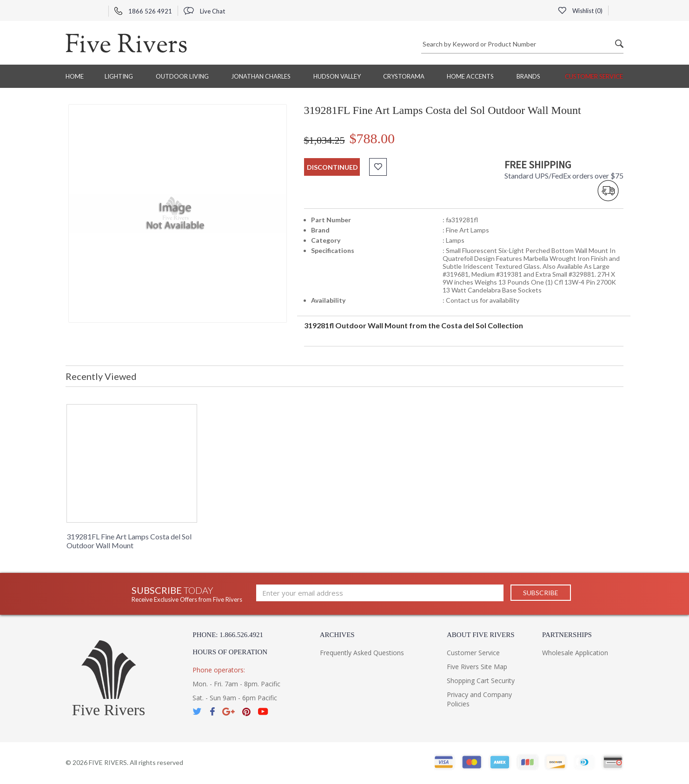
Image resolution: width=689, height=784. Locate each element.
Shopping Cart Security (481, 681)
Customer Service (594, 76)
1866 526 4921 (143, 11)
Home (75, 76)
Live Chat (204, 11)
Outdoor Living (182, 76)
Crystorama (404, 76)
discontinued (332, 167)
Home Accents (470, 76)
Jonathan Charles (261, 76)
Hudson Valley (337, 76)
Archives (337, 635)
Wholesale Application (575, 653)
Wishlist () (580, 11)
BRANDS (528, 76)
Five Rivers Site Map (477, 667)
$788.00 (372, 138)
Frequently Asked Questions (362, 653)
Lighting (119, 76)
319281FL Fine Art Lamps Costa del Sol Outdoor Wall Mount (129, 541)
